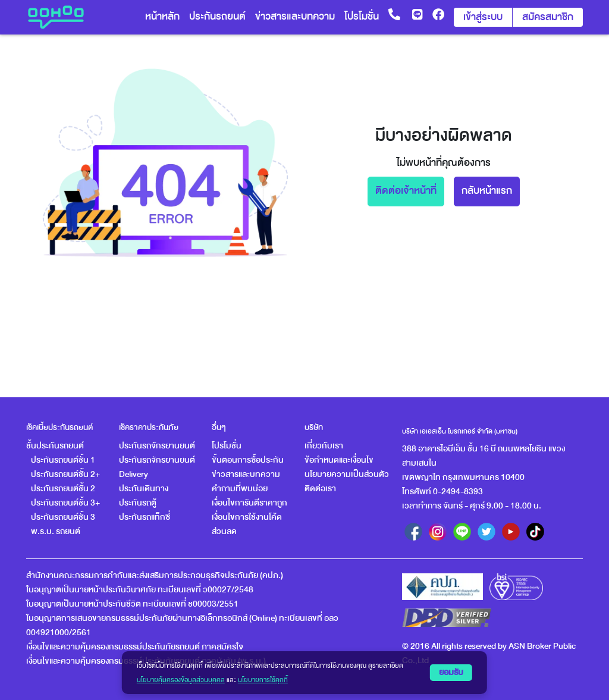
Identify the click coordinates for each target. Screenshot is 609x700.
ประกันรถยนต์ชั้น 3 (63, 517)
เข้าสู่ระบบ (483, 17)
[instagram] (438, 532)
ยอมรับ (451, 672)
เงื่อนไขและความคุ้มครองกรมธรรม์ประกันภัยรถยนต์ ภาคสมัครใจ (135, 647)
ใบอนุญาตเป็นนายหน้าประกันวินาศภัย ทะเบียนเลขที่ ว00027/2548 (140, 590)
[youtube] (511, 532)
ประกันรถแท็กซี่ (145, 517)
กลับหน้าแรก (487, 191)
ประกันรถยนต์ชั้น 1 (63, 460)
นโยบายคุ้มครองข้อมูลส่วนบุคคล (181, 680)
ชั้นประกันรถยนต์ (55, 446)
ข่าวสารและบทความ (246, 474)
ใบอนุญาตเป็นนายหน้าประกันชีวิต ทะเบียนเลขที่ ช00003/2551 (132, 604)
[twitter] (486, 532)
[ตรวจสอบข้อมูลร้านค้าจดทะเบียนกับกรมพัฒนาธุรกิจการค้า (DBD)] (447, 618)
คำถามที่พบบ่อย (240, 489)
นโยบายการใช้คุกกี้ (263, 680)
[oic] (442, 587)
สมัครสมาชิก (548, 17)
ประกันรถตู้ (138, 503)
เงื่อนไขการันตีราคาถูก (249, 503)
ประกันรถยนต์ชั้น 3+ (65, 503)
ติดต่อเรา (320, 489)
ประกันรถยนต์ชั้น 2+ (65, 474)
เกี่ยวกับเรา (324, 446)
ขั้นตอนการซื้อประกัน (248, 460)
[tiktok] (535, 532)
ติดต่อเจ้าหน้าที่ (406, 191)
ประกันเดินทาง (144, 489)
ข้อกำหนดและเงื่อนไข (339, 460)
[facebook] (413, 532)
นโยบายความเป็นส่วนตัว (347, 474)
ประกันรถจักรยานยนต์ (157, 446)
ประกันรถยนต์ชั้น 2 (63, 489)
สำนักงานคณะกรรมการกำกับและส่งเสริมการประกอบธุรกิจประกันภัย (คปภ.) (155, 575)
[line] (462, 532)
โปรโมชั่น (227, 446)
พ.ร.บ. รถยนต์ (56, 531)
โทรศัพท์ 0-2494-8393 (442, 492)
